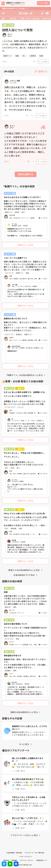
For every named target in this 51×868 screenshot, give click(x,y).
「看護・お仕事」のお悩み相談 (30, 18)
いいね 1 (43, 61)
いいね (42, 161)
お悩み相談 (13, 18)
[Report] (34, 62)
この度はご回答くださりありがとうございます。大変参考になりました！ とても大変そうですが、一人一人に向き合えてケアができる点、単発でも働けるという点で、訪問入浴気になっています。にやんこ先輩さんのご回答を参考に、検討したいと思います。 (26, 144)
